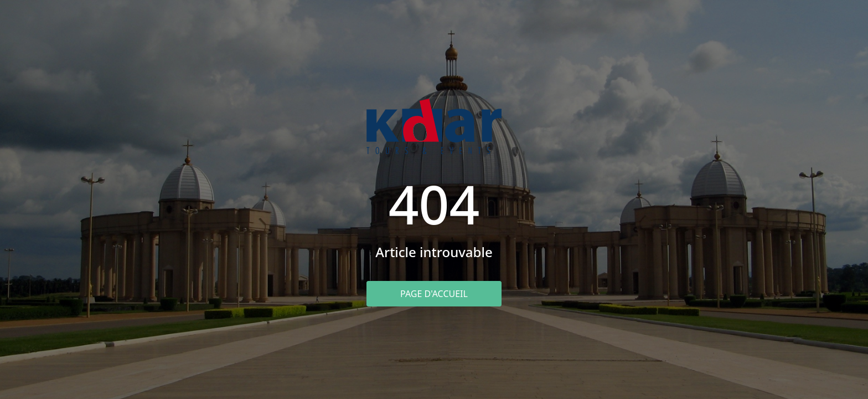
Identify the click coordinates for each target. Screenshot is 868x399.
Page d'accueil (434, 294)
